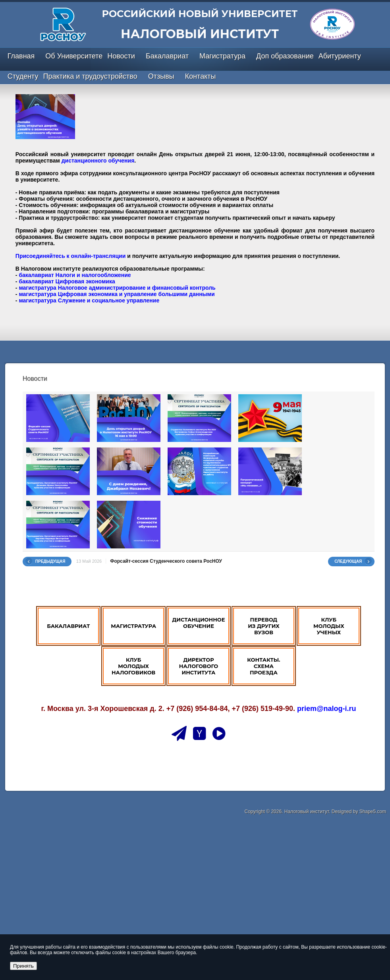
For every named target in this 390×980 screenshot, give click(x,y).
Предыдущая (50, 561)
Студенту (23, 76)
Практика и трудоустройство (90, 76)
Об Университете (74, 56)
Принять (23, 966)
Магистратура (222, 56)
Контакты (201, 76)
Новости (121, 56)
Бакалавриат (167, 56)
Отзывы (161, 76)
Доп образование (285, 56)
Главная (21, 56)
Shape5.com (373, 812)
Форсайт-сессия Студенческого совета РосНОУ (166, 561)
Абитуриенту (340, 56)
